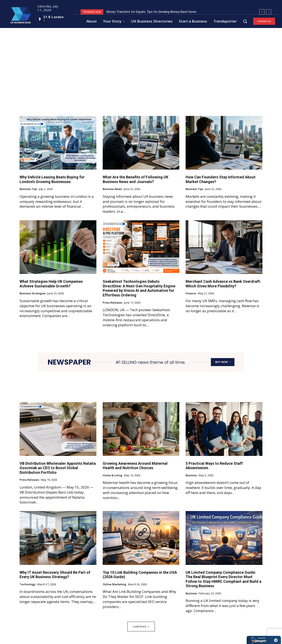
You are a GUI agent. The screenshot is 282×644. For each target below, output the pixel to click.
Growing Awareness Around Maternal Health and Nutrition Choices (135, 466)
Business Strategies (33, 294)
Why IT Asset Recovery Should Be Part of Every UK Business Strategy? (55, 575)
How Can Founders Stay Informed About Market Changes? (221, 180)
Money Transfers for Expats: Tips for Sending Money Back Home (151, 12)
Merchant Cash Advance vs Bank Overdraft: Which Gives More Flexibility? (223, 284)
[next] (269, 12)
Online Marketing (114, 584)
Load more (141, 626)
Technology (28, 584)
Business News (112, 189)
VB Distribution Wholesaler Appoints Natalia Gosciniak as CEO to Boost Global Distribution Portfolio (58, 468)
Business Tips (28, 189)
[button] (245, 21)
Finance (191, 294)
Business (191, 475)
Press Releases (112, 303)
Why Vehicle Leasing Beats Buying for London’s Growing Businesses (52, 180)
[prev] (262, 12)
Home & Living (112, 475)
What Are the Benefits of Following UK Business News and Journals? (136, 180)
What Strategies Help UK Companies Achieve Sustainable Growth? (51, 284)
